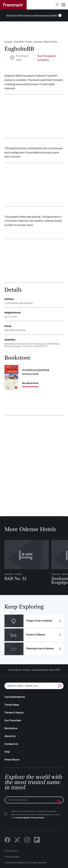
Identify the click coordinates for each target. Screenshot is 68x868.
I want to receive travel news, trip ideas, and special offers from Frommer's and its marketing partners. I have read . (36, 815)
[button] (63, 5)
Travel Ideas (12, 705)
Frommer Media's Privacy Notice (30, 818)
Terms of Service (12, 857)
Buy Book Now (30, 383)
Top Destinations (15, 697)
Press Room (12, 760)
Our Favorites (13, 720)
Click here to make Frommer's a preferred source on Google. (32, 15)
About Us (10, 736)
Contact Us (11, 744)
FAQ (7, 752)
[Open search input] (57, 5)
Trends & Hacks (14, 713)
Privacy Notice (11, 851)
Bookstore (11, 728)
